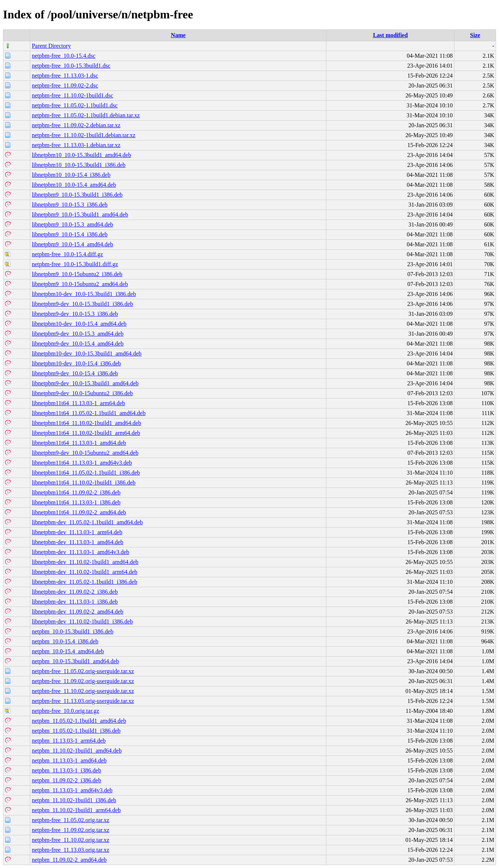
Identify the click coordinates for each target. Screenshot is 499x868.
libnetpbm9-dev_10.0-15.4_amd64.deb (77, 344)
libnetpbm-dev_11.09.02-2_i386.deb (75, 592)
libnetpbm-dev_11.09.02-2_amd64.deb (77, 612)
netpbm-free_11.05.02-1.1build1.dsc (75, 105)
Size (475, 35)
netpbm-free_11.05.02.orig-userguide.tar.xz (83, 671)
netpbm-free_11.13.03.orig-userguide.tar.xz (83, 701)
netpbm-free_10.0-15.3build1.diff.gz (75, 264)
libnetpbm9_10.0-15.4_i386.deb (70, 234)
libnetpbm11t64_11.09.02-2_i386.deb (76, 492)
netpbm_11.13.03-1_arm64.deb (69, 741)
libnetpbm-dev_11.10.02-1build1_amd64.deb (85, 562)
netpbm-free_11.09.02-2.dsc (65, 85)
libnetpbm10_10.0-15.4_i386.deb (71, 175)
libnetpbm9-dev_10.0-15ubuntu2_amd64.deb (85, 453)
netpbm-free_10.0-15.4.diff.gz (67, 254)
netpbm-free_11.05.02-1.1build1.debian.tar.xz (86, 115)
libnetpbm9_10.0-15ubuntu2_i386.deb (77, 274)
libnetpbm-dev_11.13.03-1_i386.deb (75, 602)
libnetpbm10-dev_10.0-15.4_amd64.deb (79, 324)
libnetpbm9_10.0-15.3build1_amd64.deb (80, 215)
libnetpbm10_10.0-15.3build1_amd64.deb (81, 155)
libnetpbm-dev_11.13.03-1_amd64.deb (77, 542)
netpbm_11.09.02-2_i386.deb (66, 780)
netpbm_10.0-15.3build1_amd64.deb (75, 661)
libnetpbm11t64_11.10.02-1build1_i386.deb (84, 483)
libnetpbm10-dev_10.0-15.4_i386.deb (76, 363)
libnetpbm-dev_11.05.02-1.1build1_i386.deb (84, 582)
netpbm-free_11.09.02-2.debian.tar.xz (76, 125)
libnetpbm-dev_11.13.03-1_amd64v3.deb (80, 552)
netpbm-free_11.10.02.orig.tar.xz (70, 840)
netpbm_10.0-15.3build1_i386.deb (72, 631)
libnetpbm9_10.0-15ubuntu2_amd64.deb (80, 284)
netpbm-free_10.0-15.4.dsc (63, 56)
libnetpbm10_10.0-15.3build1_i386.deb (79, 165)
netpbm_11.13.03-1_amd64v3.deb (72, 790)
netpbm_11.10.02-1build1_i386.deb (74, 800)
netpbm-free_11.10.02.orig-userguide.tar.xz (83, 691)
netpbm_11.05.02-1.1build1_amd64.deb (79, 721)
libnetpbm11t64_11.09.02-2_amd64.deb (79, 512)
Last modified (390, 35)
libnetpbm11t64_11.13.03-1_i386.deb (76, 502)
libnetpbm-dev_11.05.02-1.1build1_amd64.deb (87, 522)
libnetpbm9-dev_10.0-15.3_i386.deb (75, 314)
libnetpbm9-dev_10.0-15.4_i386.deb (75, 373)
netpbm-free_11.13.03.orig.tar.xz (70, 850)
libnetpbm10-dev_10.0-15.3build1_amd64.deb (86, 353)
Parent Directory (51, 46)
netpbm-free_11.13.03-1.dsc (65, 76)
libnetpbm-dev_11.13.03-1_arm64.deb (77, 532)
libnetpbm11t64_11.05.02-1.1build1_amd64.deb (89, 413)
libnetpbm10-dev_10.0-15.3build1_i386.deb (84, 294)
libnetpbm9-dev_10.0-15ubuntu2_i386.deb (82, 393)
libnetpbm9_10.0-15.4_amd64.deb (72, 244)
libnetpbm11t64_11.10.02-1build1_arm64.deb (86, 433)
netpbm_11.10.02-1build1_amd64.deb (77, 751)
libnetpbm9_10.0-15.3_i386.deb (70, 205)
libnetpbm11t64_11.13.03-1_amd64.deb (79, 443)
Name (178, 35)
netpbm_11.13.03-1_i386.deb (66, 770)
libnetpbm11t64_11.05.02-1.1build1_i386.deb (86, 473)
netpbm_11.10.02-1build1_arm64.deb (76, 810)
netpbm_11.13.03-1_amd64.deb (69, 760)
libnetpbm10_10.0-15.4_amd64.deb (74, 185)
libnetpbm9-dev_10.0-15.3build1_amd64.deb (85, 383)
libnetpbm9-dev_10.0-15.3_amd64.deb (77, 334)
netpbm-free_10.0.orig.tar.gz (65, 711)
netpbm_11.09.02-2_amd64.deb (69, 860)
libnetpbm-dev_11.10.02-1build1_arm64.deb (84, 572)
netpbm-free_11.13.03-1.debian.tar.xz (76, 145)
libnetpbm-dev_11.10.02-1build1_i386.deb (82, 621)
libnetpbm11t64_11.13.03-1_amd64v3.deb (82, 463)
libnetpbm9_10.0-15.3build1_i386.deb (77, 195)
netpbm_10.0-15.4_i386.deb (65, 641)
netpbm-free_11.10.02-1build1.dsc (72, 95)
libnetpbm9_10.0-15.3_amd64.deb (72, 224)
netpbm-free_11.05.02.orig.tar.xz (70, 820)
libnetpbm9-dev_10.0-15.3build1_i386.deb (82, 304)
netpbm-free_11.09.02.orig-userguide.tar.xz (83, 681)
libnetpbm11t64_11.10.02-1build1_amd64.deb (86, 423)
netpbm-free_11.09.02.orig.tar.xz (70, 830)
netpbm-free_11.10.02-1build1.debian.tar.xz (84, 135)
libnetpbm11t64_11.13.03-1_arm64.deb (78, 403)
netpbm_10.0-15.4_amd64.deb (68, 651)
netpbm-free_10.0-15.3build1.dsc (71, 66)
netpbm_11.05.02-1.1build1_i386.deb (76, 731)
